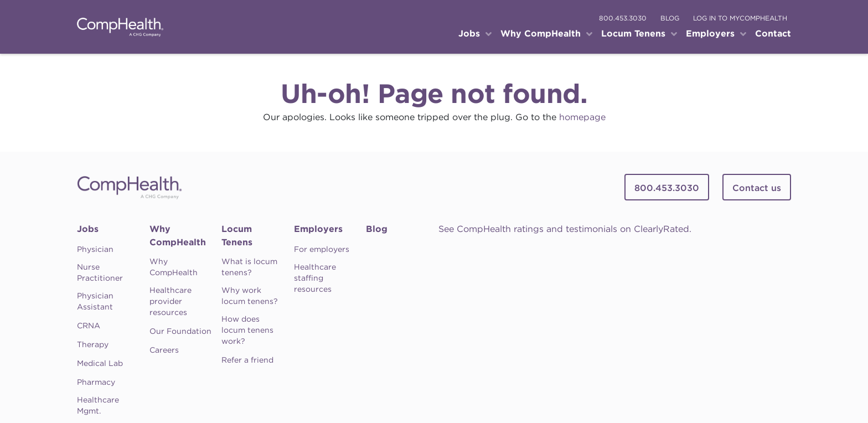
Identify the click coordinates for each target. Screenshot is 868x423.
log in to (740, 18)
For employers (322, 249)
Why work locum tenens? (250, 296)
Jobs (88, 229)
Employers (318, 229)
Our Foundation (180, 331)
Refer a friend (247, 360)
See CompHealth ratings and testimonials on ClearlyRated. (565, 229)
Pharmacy (96, 382)
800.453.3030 (623, 18)
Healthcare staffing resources (315, 278)
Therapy (93, 344)
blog (670, 18)
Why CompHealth (178, 236)
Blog (377, 229)
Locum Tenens (237, 236)
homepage (582, 117)
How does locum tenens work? (247, 330)
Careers (164, 350)
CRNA (89, 326)
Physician (95, 249)
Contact (773, 33)
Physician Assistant (95, 301)
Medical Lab (100, 363)
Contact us (757, 188)
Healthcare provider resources (170, 301)
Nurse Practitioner (100, 272)
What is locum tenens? (249, 267)
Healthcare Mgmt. (98, 405)
